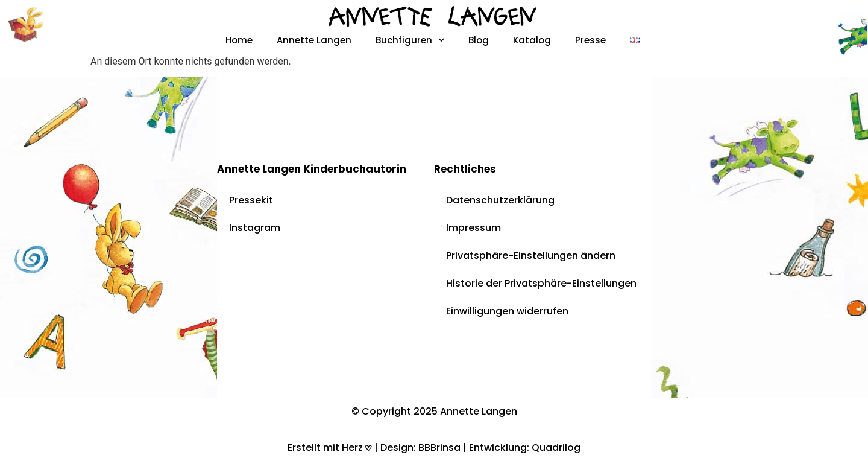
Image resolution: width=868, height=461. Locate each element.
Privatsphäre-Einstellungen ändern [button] (531, 256)
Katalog (532, 40)
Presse (590, 40)
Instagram (255, 228)
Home (239, 40)
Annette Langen (314, 40)
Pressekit (251, 200)
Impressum (473, 228)
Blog (479, 40)
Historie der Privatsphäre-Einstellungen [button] (541, 283)
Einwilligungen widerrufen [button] (507, 311)
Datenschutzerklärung (500, 200)
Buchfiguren (410, 40)
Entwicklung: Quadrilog (525, 447)
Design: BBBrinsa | (425, 447)
